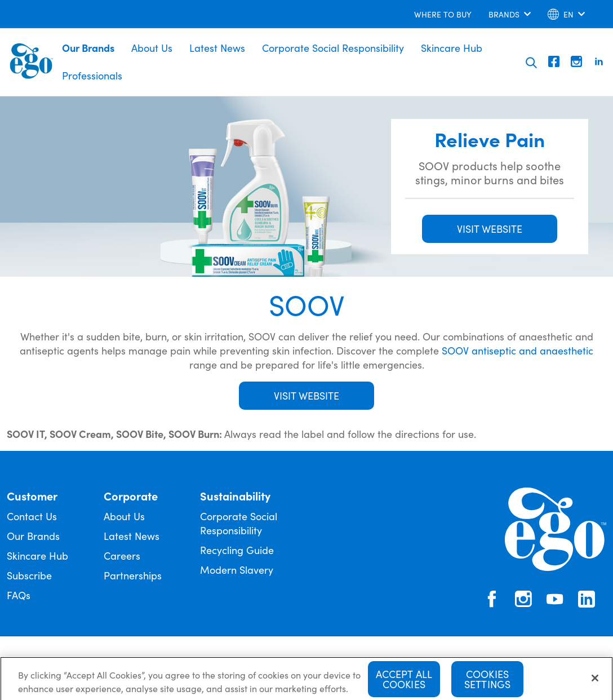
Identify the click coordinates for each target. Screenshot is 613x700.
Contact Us (32, 516)
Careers (122, 555)
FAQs (19, 595)
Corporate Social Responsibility (333, 48)
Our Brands (88, 48)
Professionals (92, 75)
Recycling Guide (237, 550)
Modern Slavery (237, 570)
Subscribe (29, 575)
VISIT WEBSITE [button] (490, 229)
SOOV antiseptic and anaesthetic (518, 350)
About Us (152, 48)
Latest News (217, 48)
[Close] (595, 682)
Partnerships (133, 575)
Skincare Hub (452, 48)
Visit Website (306, 395)
